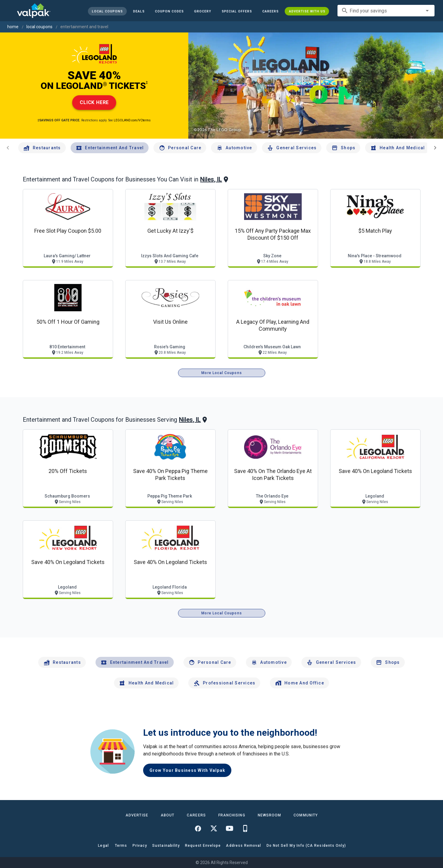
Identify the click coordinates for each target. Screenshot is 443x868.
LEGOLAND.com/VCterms (132, 120)
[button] (237, 11)
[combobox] (386, 11)
